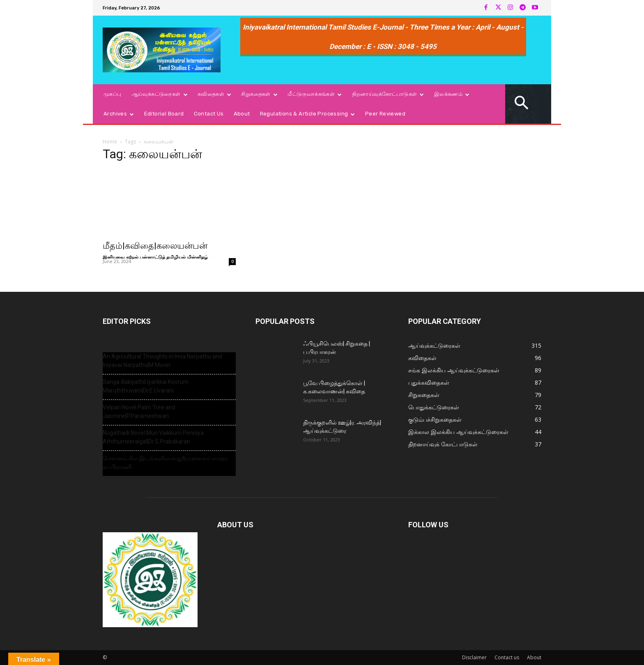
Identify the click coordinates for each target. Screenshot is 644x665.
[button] (522, 104)
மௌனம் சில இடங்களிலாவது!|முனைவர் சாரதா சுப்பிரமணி (165, 463)
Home (110, 142)
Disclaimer (474, 657)
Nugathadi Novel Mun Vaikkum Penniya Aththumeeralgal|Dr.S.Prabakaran (153, 437)
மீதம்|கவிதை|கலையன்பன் (155, 246)
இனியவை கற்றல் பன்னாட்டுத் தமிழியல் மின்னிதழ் (155, 257)
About (534, 657)
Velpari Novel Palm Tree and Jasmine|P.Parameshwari (139, 412)
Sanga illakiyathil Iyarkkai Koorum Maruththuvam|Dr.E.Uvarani (146, 386)
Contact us (507, 657)
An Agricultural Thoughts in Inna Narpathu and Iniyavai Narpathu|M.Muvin (162, 361)
